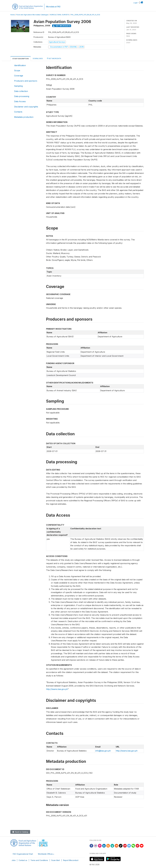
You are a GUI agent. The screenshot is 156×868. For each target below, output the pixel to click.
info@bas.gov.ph (103, 751)
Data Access (20, 101)
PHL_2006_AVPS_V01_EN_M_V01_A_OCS (85, 15)
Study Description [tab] (21, 59)
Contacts (18, 112)
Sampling (18, 86)
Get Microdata (62, 26)
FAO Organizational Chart (23, 854)
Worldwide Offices (45, 854)
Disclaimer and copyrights (26, 107)
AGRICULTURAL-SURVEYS (60, 15)
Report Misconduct (71, 860)
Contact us (23, 860)
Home (13, 15)
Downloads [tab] (38, 59)
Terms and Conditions (39, 860)
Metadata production (24, 117)
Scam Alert (56, 860)
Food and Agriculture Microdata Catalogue (32, 15)
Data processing (22, 96)
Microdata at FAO (53, 7)
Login (135, 3)
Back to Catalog (20, 832)
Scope (17, 70)
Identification (20, 65)
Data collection (21, 91)
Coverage (19, 76)
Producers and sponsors (26, 81)
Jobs (14, 860)
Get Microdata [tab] (54, 58)
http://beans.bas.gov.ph (57, 689)
